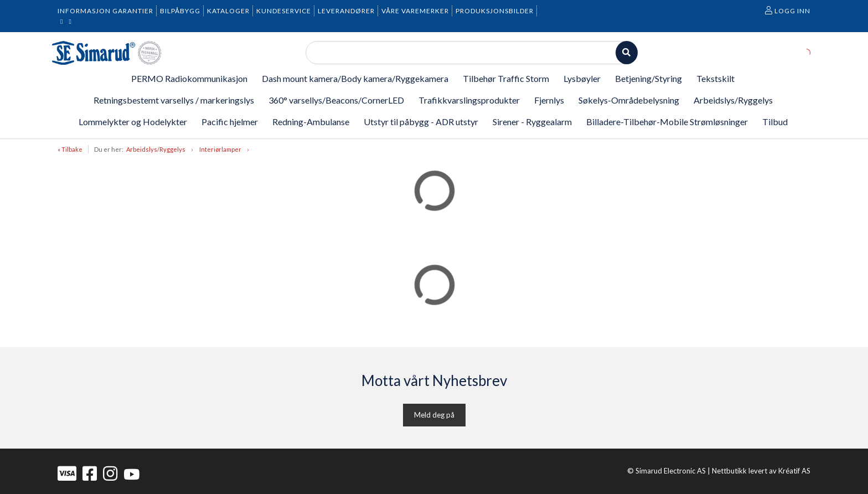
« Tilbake (70, 149)
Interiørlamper (220, 149)
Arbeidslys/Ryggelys (156, 149)
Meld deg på (434, 415)
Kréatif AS (794, 471)
